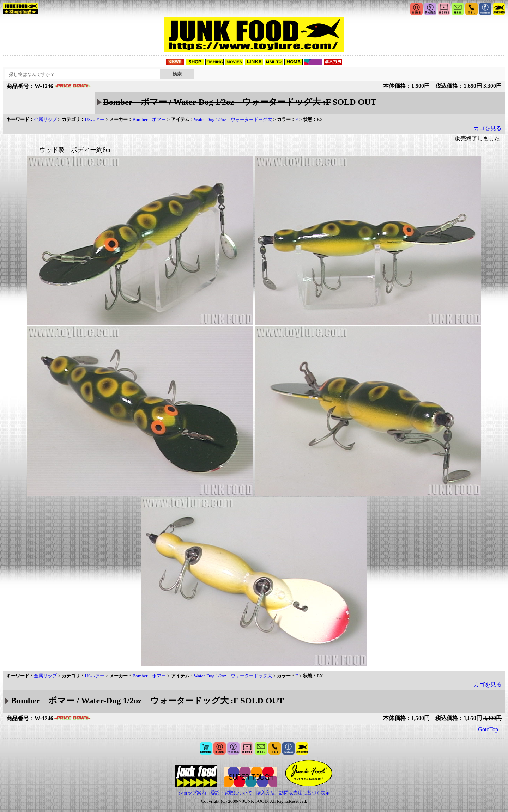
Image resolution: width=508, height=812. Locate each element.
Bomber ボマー (149, 119)
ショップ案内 (192, 793)
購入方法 (266, 793)
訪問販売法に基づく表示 (305, 793)
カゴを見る (488, 128)
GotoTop (488, 729)
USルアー (95, 119)
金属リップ (45, 119)
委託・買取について (231, 793)
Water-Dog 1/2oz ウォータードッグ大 (233, 119)
